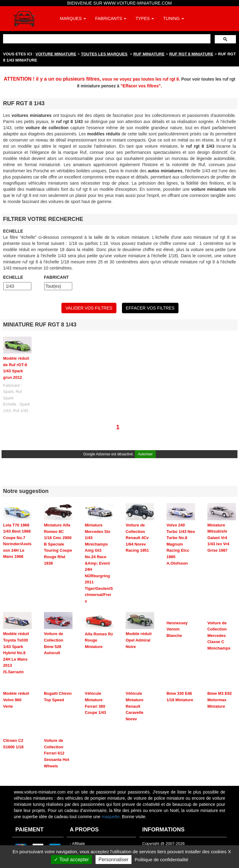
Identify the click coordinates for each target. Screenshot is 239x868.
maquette (111, 817)
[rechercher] (106, 39)
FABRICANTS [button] (111, 18)
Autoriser (145, 454)
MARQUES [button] (73, 18)
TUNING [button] (174, 18)
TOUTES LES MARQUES (104, 54)
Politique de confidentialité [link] (162, 860)
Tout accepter (71, 860)
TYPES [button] (145, 18)
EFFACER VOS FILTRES (150, 308)
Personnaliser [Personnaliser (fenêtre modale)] (114, 860)
